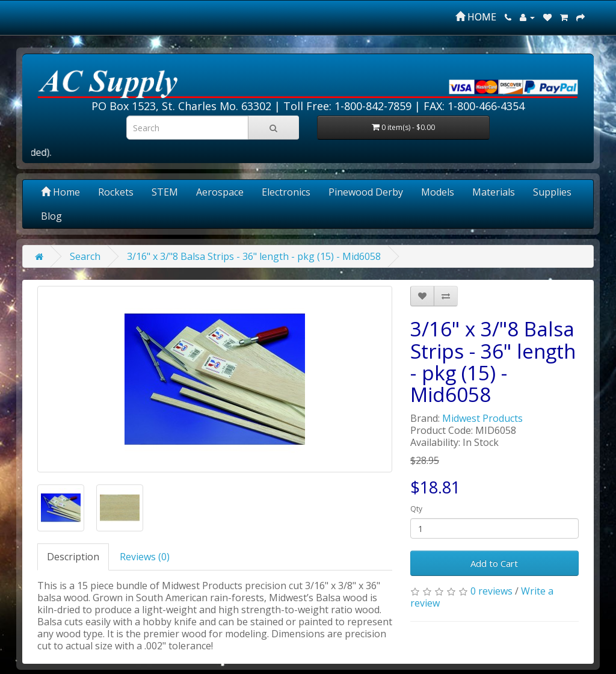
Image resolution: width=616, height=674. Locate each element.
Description (73, 557)
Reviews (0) (145, 557)
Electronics (286, 192)
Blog (51, 216)
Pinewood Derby (366, 192)
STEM (165, 192)
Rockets (116, 192)
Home (60, 192)
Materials (494, 192)
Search (85, 256)
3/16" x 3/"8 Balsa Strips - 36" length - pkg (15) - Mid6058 (254, 256)
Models (438, 192)
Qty (416, 509)
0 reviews (491, 591)
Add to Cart (494, 563)
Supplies (552, 192)
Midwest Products (482, 418)
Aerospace (220, 192)
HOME (476, 17)
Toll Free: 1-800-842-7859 (347, 106)
